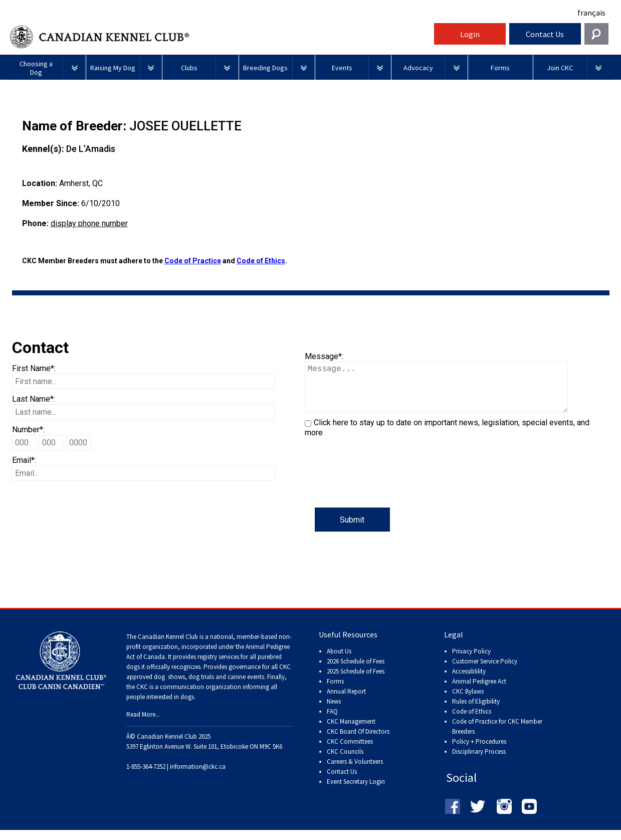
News (334, 711)
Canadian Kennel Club (221, 37)
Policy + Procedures (479, 751)
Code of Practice (193, 261)
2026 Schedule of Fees (356, 671)
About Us (339, 661)
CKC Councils (345, 762)
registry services (218, 667)
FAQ (332, 721)
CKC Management (351, 731)
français (591, 13)
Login (470, 34)
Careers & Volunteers (355, 772)
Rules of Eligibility (476, 711)
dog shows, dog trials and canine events (209, 687)
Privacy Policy (471, 661)
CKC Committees (350, 751)
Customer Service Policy (485, 671)
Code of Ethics (261, 261)
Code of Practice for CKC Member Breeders (497, 736)
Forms (335, 691)
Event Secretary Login (356, 792)
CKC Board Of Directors (358, 741)
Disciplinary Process (479, 762)
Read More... (143, 724)
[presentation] (381, 488)
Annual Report (346, 701)
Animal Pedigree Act (479, 691)
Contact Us (545, 34)
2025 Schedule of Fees (356, 681)
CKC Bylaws (468, 701)
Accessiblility (469, 681)
